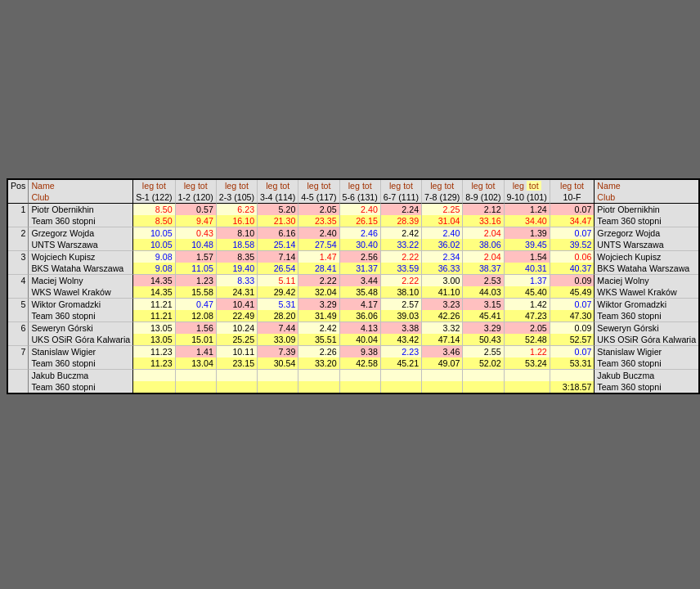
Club (40, 197)
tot (161, 186)
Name (43, 186)
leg (148, 186)
